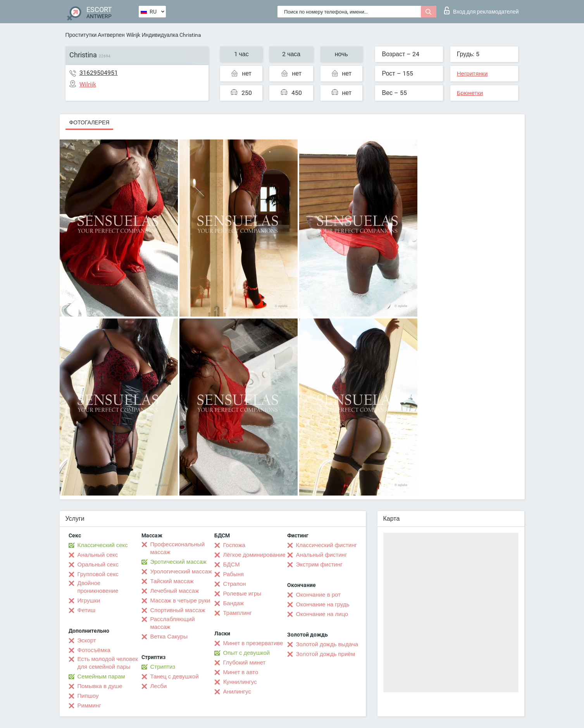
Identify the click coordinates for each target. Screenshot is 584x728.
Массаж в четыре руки (180, 601)
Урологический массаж (181, 571)
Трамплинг (238, 613)
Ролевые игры (242, 594)
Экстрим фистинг (319, 565)
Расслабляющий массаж (173, 623)
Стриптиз (163, 667)
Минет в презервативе (253, 643)
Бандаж (234, 603)
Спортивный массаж (178, 610)
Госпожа (234, 545)
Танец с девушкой (175, 676)
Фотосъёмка (94, 650)
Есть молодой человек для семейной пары (108, 663)
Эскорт (87, 640)
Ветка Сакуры (169, 637)
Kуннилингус (240, 682)
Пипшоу (88, 696)
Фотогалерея (90, 122)
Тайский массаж (172, 581)
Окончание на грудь (323, 604)
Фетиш (87, 610)
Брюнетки (470, 93)
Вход (481, 10)
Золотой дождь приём (326, 654)
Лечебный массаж (175, 591)
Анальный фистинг (322, 555)
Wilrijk (133, 35)
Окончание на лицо (322, 614)
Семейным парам (101, 676)
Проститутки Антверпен (95, 35)
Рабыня (234, 574)
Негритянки (472, 74)
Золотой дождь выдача (327, 644)
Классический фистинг (326, 545)
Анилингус (237, 692)
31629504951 (99, 73)
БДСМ (232, 565)
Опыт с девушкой (247, 653)
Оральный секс (98, 565)
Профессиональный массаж (178, 548)
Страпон (235, 584)
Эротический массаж (178, 562)
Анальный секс (98, 555)
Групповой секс (98, 574)
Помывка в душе (100, 686)
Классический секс (103, 545)
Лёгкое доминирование (254, 555)
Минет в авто (241, 672)
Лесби (159, 686)
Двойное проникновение (98, 587)
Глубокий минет (245, 663)
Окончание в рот (318, 595)
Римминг (89, 706)
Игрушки (89, 601)
